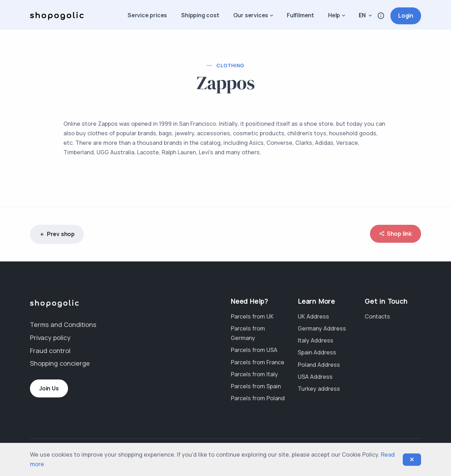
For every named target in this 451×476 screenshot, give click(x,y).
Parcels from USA (254, 350)
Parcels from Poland (258, 398)
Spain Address (317, 352)
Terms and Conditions (63, 324)
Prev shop (57, 234)
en (363, 15)
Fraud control (50, 351)
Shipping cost (200, 15)
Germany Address (322, 328)
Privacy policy (50, 338)
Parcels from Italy (254, 374)
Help (334, 15)
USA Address (315, 377)
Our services (251, 15)
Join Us (49, 388)
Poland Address (319, 365)
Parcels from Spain (256, 386)
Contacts (377, 316)
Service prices (147, 15)
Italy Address (316, 340)
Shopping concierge (60, 363)
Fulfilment (300, 15)
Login (406, 16)
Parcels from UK (252, 316)
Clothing (230, 65)
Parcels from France (258, 362)
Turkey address (319, 389)
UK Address (313, 316)
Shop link (396, 234)
